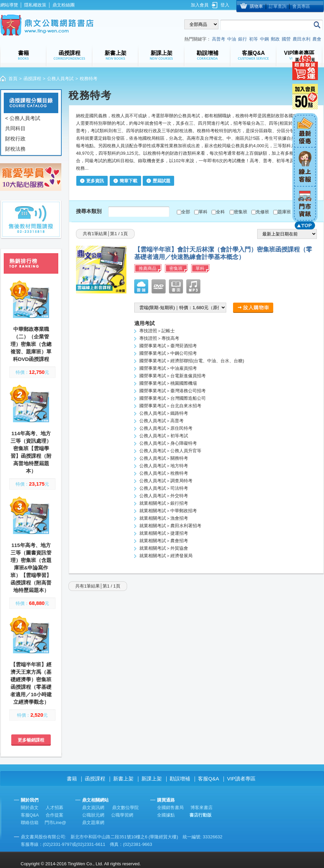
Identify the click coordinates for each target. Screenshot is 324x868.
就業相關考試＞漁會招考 (164, 518)
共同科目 (15, 128)
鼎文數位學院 (125, 808)
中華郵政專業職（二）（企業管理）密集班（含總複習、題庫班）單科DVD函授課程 (31, 344)
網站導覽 (9, 5)
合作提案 (55, 815)
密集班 (241, 212)
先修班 (263, 212)
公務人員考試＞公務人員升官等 (170, 451)
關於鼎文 (30, 808)
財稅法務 (15, 149)
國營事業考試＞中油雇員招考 (168, 368)
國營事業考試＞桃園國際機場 (168, 383)
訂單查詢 (278, 6)
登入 (225, 5)
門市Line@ (56, 823)
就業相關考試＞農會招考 (164, 541)
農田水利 (302, 39)
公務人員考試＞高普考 (161, 421)
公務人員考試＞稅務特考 (164, 473)
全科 (220, 212)
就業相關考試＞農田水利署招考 (170, 526)
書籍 (72, 779)
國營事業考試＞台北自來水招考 (170, 406)
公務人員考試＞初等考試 (164, 436)
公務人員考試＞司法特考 (164, 488)
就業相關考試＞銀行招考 (164, 503)
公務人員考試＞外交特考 (164, 496)
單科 (203, 212)
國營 (286, 39)
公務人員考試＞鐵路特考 (164, 413)
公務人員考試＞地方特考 (164, 466)
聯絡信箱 (30, 823)
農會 (317, 39)
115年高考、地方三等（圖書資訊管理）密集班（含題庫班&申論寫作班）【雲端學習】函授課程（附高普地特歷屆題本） (31, 568)
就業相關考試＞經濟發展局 (166, 556)
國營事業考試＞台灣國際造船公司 (173, 398)
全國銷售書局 (170, 808)
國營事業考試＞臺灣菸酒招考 (168, 346)
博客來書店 (202, 808)
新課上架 (152, 779)
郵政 (275, 39)
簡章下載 (128, 181)
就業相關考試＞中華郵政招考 (168, 511)
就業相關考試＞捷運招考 (164, 533)
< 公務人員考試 (23, 118)
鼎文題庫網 (93, 823)
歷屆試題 (161, 181)
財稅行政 (15, 139)
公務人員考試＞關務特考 (164, 458)
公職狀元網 (93, 815)
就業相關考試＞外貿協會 (164, 548)
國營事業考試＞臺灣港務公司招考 (173, 391)
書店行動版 (200, 815)
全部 (186, 212)
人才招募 (55, 808)
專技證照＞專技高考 (159, 338)
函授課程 (32, 79)
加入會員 (200, 5)
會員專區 (301, 6)
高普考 (219, 39)
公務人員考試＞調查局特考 (166, 481)
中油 (232, 39)
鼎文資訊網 (93, 808)
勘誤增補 (180, 779)
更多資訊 (95, 181)
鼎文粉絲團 (64, 5)
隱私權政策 (35, 5)
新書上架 (123, 779)
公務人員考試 (60, 79)
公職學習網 (122, 815)
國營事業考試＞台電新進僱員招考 (173, 376)
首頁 (13, 79)
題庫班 (284, 212)
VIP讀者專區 (241, 779)
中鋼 (264, 39)
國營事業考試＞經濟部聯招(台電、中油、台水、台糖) (192, 361)
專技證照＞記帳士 (157, 331)
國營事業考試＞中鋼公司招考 (168, 353)
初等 (253, 39)
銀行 (243, 39)
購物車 (256, 6)
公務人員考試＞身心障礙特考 (168, 443)
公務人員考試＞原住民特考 (166, 428)
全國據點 (166, 815)
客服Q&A (209, 779)
